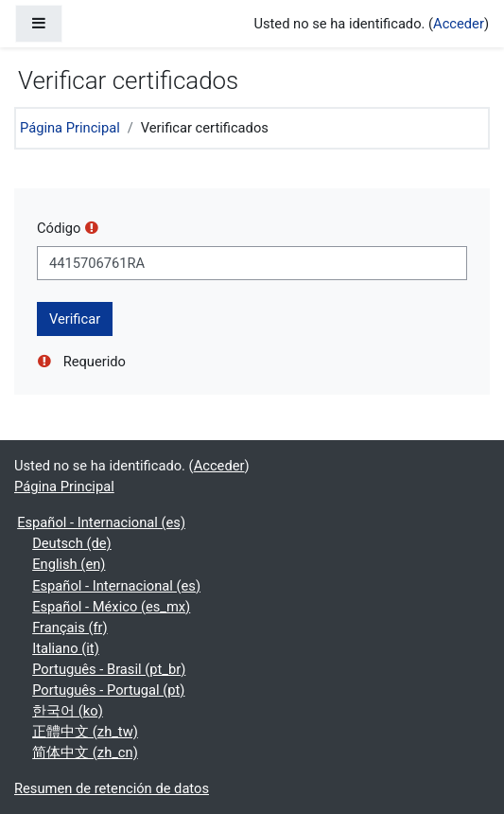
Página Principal (70, 128)
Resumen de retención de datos (112, 788)
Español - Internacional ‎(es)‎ (101, 522)
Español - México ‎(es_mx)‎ (111, 607)
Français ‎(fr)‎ (70, 628)
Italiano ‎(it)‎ (66, 648)
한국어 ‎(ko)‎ (68, 711)
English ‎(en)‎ (69, 564)
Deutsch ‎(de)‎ (72, 543)
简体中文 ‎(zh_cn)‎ (85, 752)
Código (59, 228)
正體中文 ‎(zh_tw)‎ (85, 732)
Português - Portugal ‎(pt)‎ (108, 690)
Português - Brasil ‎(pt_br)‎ (109, 669)
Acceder (459, 24)
